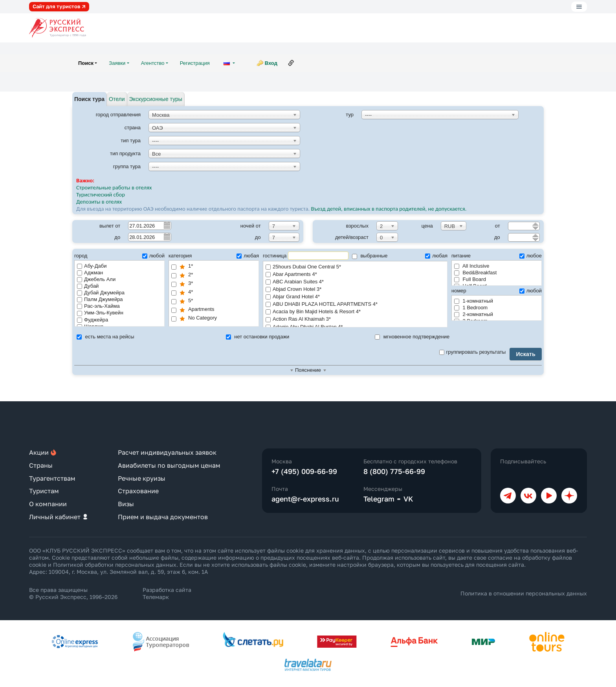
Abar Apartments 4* (355, 275)
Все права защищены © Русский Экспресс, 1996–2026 (73, 593)
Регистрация (195, 63)
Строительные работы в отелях (114, 187)
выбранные (370, 256)
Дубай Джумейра (101, 293)
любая (248, 256)
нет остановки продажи (258, 337)
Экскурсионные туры (156, 99)
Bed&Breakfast (475, 273)
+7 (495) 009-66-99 (304, 471)
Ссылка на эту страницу (291, 63)
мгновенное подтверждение (412, 337)
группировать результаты (473, 352)
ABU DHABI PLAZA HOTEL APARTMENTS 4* (355, 304)
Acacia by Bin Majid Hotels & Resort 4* (355, 312)
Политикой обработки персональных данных (115, 565)
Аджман (90, 273)
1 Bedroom (471, 308)
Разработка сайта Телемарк (167, 593)
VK (408, 499)
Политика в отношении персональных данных (524, 593)
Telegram (379, 499)
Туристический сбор (101, 195)
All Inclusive (472, 266)
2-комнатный (474, 314)
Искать (526, 354)
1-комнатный (474, 301)
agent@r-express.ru (305, 499)
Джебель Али (96, 279)
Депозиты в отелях (99, 202)
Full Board (470, 279)
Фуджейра (93, 320)
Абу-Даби (92, 266)
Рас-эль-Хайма (98, 306)
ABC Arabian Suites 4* (355, 282)
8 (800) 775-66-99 (394, 471)
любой (153, 256)
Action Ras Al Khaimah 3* (355, 319)
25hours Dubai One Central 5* (355, 267)
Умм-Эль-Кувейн (100, 313)
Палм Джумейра (100, 299)
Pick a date (167, 225)
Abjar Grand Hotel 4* (355, 297)
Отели (117, 99)
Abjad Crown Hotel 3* (355, 289)
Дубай (88, 286)
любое (531, 256)
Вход (271, 63)
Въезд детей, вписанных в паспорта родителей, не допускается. (389, 209)
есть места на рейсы (105, 337)
